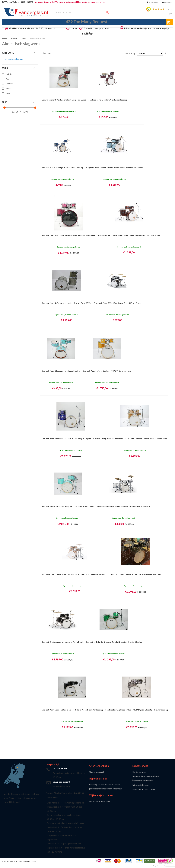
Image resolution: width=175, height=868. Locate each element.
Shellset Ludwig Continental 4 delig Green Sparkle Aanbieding (114, 642)
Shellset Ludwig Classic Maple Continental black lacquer (136, 574)
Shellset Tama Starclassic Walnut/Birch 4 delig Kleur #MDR (68, 235)
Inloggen (168, 2)
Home (5, 39)
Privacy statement (140, 785)
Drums (24, 39)
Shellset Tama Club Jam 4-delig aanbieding (108, 100)
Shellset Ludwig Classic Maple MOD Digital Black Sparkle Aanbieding (137, 710)
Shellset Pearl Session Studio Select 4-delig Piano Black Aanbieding (72, 710)
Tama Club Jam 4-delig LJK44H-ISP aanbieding (62, 168)
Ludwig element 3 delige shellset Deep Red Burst (64, 100)
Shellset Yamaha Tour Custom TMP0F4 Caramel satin (107, 371)
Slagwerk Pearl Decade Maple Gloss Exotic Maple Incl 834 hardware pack (75, 574)
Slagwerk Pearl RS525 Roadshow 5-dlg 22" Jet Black (117, 303)
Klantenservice (139, 772)
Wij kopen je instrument (100, 801)
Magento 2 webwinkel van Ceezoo (163, 866)
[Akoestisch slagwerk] (14, 59)
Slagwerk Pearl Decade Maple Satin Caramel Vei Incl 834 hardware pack (135, 439)
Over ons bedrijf (97, 772)
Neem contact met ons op (143, 789)
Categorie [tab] (8, 53)
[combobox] (82, 12)
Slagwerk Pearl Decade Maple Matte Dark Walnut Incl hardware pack (129, 235)
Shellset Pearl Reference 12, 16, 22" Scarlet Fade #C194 (67, 303)
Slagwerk (14, 39)
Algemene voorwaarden (143, 781)
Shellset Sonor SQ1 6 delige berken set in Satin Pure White (123, 506)
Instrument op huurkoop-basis (146, 776)
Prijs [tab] (5, 102)
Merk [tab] (5, 68)
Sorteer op (130, 53)
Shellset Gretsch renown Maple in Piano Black (62, 642)
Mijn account (155, 2)
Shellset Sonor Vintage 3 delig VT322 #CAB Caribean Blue (68, 506)
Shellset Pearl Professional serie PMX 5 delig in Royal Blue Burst (71, 439)
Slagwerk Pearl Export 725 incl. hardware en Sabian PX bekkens (114, 168)
